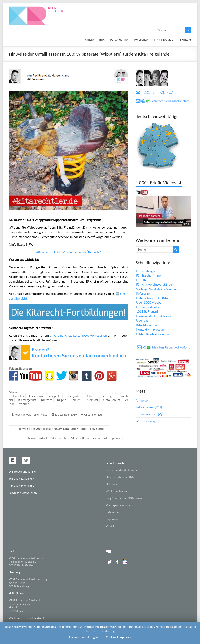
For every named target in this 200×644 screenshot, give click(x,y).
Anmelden (142, 400)
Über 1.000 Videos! (149, 302)
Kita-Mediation (165, 39)
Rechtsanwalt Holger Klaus (31, 415)
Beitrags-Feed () (149, 407)
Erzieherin (36, 396)
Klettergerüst (27, 400)
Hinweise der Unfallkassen (154, 316)
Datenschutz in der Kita (152, 298)
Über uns (142, 320)
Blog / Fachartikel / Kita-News (124, 498)
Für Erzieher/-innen (149, 275)
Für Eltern (143, 280)
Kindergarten (73, 396)
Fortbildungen (120, 39)
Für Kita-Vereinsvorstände (154, 284)
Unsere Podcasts (147, 307)
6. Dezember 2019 (66, 415)
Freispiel (53, 396)
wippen (24, 404)
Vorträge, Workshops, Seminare (157, 289)
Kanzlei (89, 39)
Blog (102, 39)
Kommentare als (149, 414)
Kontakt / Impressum (150, 329)
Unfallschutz (112, 400)
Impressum (113, 519)
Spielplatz (92, 400)
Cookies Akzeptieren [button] (119, 637)
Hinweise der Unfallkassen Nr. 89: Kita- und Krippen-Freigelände (59, 428)
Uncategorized (93, 415)
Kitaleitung (104, 396)
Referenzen (142, 39)
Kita (89, 396)
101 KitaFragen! (147, 311)
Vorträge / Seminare (118, 505)
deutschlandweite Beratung (122, 470)
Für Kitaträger (146, 271)
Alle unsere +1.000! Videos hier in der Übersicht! (69, 252)
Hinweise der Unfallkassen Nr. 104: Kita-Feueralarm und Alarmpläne (76, 438)
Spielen (76, 400)
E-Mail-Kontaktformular (153, 334)
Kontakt (186, 39)
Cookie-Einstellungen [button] (83, 637)
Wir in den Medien (117, 491)
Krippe (62, 400)
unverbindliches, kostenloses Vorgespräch (78, 335)
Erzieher (19, 396)
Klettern (47, 400)
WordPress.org (146, 421)
